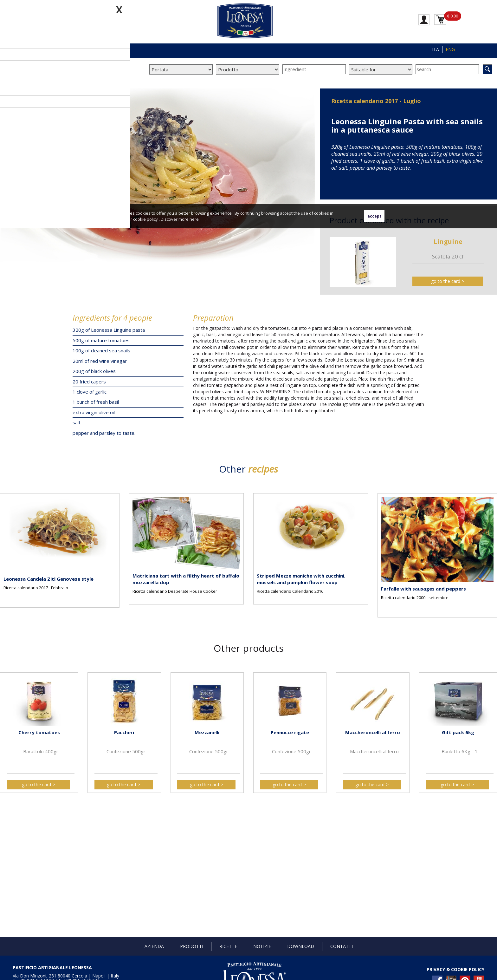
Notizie (262, 946)
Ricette (228, 946)
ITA (436, 49)
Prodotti (192, 946)
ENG (450, 49)
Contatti (342, 946)
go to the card (446, 281)
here (194, 219)
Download (301, 946)
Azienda (154, 946)
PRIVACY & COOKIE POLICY (455, 969)
